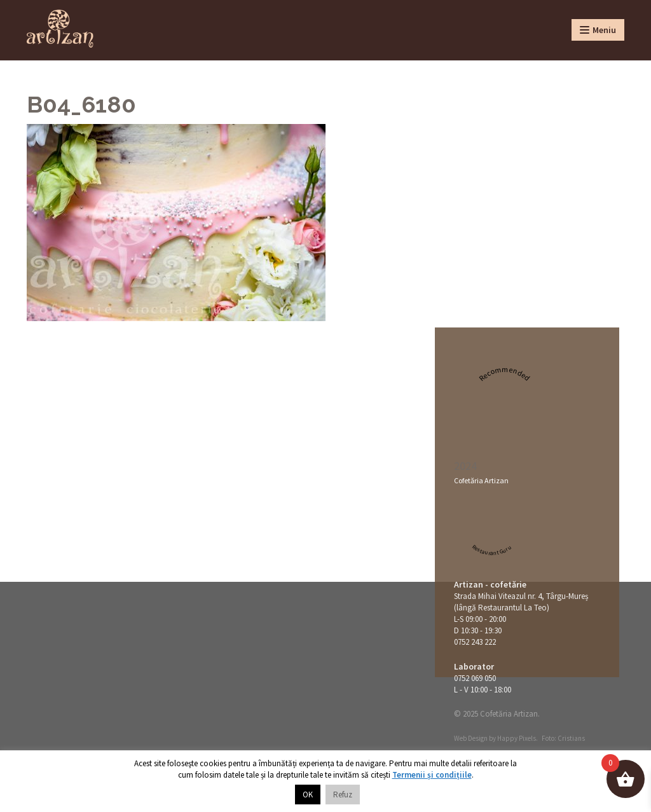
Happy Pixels (517, 738)
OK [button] (308, 795)
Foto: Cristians (563, 738)
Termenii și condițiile (432, 775)
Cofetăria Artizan (481, 480)
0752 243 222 (475, 642)
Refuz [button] (343, 795)
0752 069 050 (475, 678)
